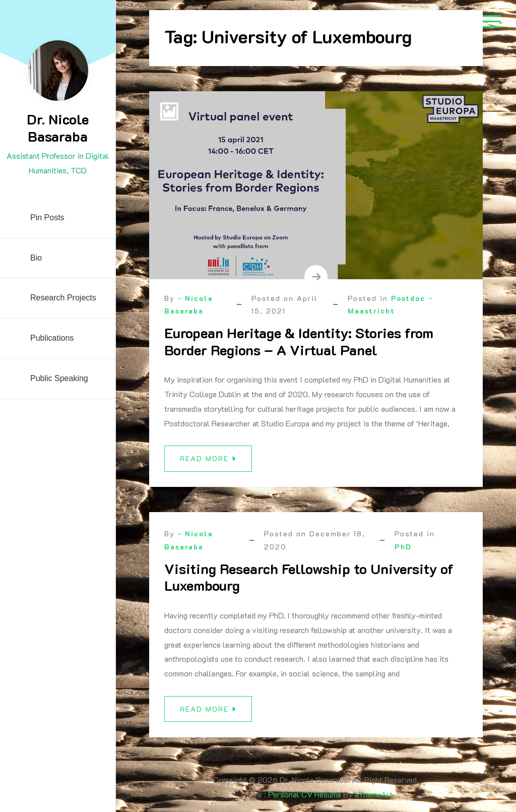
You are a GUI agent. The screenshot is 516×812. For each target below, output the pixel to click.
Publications (52, 338)
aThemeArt (374, 794)
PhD (403, 550)
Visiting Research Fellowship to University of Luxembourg (309, 581)
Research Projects (63, 298)
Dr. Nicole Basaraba (58, 128)
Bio (36, 258)
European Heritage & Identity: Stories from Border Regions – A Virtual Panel (299, 341)
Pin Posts (47, 217)
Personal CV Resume (305, 794)
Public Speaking (59, 378)
